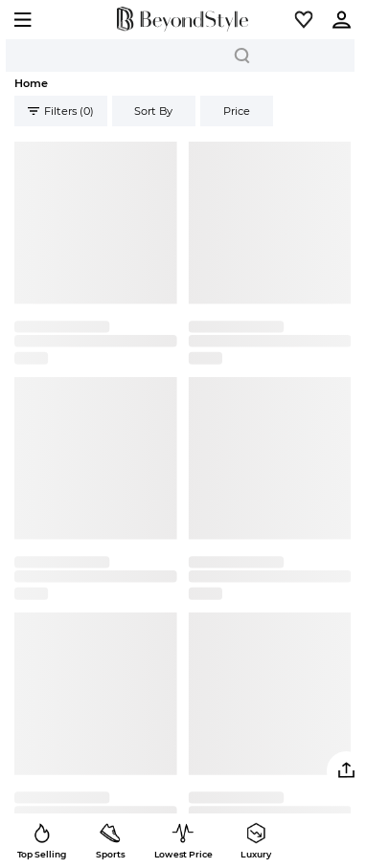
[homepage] (183, 20)
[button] (304, 19)
